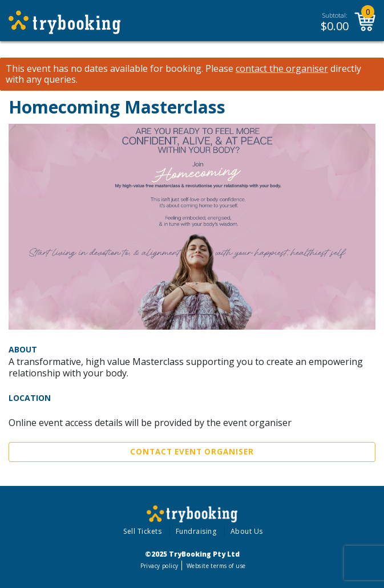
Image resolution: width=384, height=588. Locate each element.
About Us (247, 531)
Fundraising (196, 531)
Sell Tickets (142, 531)
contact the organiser (282, 69)
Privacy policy (159, 566)
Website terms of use (216, 566)
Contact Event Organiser (192, 452)
